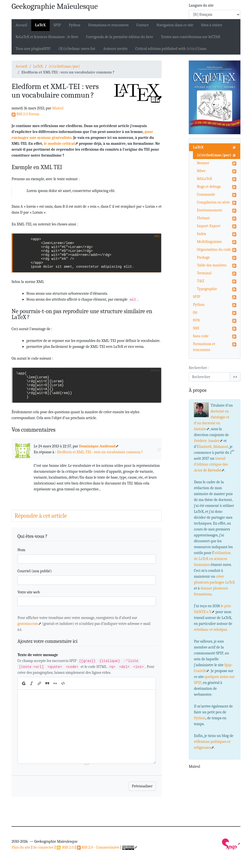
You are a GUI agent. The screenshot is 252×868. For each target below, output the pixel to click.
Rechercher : (199, 368)
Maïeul (58, 108)
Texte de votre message (38, 655)
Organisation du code (214, 250)
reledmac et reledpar (210, 630)
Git (195, 312)
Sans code (201, 336)
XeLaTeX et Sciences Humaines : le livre (47, 37)
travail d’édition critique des (211, 464)
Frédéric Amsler (207, 441)
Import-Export (209, 226)
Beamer (203, 163)
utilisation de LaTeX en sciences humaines (212, 559)
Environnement (209, 210)
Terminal (204, 273)
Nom (21, 550)
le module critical (59, 144)
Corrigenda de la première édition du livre (120, 37)
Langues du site (201, 5)
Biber (201, 171)
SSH (196, 328)
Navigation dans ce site (175, 25)
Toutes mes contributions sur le (191, 37)
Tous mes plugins (33, 49)
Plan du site (21, 847)
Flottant (203, 218)
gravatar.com (28, 624)
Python (74, 25)
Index (201, 234)
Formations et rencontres (108, 25)
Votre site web (29, 592)
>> (235, 377)
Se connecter (43, 847)
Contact (142, 25)
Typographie (207, 289)
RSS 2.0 (65, 847)
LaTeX (40, 25)
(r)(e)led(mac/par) (64, 66)
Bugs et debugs (209, 187)
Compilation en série (213, 202)
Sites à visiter (212, 25)
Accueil (21, 25)
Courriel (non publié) (35, 571)
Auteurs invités (115, 49)
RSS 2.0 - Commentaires (98, 847)
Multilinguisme (209, 242)
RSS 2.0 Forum (25, 114)
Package (203, 257)
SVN (196, 320)
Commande (206, 194)
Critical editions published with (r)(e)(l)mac (171, 49)
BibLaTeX (205, 179)
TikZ (201, 281)
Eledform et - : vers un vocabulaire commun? (100, 452)
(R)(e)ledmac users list (77, 49)
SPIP (197, 297)
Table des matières (212, 265)
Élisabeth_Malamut (213, 447)
